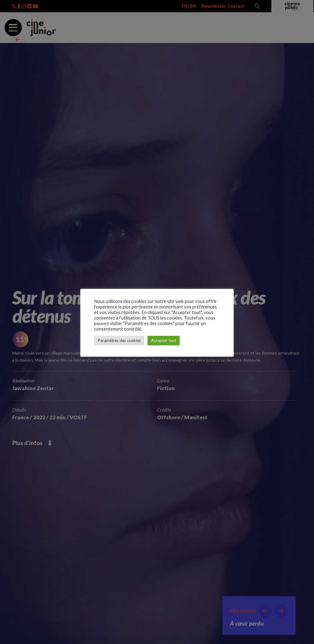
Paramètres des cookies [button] (119, 340)
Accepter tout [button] (164, 340)
